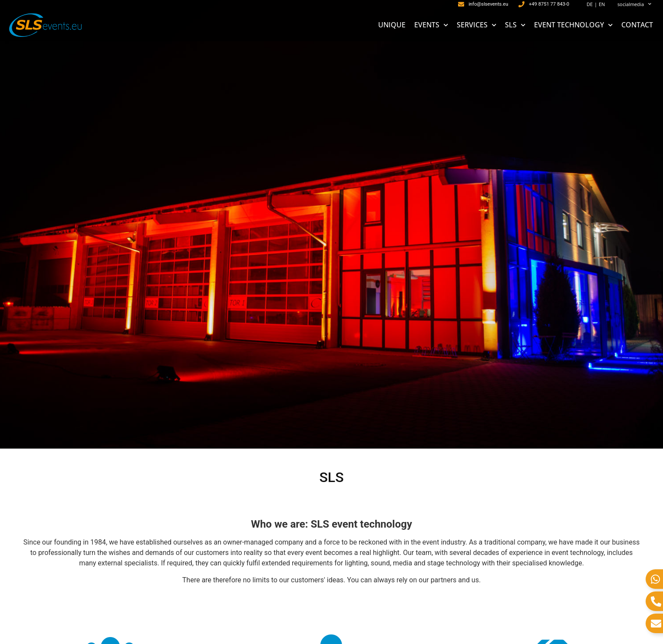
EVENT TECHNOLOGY (573, 25)
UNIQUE (392, 25)
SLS (515, 25)
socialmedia (634, 4)
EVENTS (431, 25)
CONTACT (637, 25)
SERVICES (477, 25)
